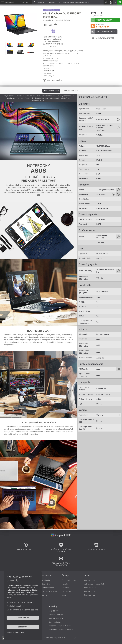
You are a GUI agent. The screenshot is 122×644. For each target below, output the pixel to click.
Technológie (67, 591)
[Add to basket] (105, 20)
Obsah (87, 576)
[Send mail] (50, 25)
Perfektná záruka (51, 10)
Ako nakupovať (89, 580)
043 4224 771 (54, 611)
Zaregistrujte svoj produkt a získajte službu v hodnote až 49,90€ (53, 42)
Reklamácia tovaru (56, 622)
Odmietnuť (23, 627)
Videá (64, 595)
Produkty (46, 576)
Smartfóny (46, 584)
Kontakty (53, 606)
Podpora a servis (90, 588)
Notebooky (43, 2)
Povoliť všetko (23, 618)
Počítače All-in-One (49, 591)
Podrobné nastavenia (15, 633)
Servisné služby (90, 591)
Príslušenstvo (71, 91)
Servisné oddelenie (56, 618)
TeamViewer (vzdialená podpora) (61, 629)
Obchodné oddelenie (57, 615)
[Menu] (8, 2)
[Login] (111, 2)
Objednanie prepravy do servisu (61, 626)
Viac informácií (51, 91)
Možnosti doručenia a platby (94, 584)
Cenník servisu (89, 595)
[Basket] (119, 2)
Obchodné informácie (70, 580)
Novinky (65, 584)
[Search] (106, 2)
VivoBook (53, 2)
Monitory (45, 595)
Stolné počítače (48, 588)
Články (65, 576)
